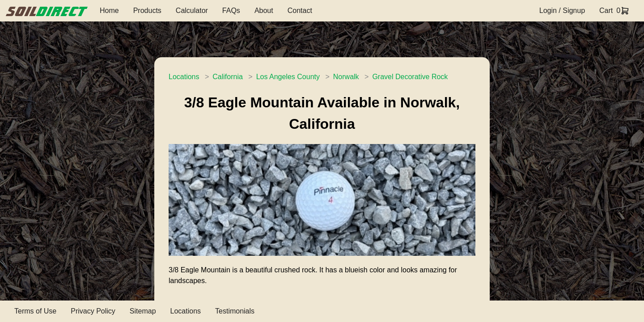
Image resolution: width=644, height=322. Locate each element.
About (264, 11)
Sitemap (143, 311)
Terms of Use (35, 311)
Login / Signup (562, 11)
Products (147, 11)
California (228, 77)
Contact (300, 11)
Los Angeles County (288, 77)
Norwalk (346, 77)
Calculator (192, 11)
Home (109, 11)
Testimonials (235, 311)
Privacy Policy (93, 311)
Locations (184, 77)
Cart (606, 11)
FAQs (231, 11)
